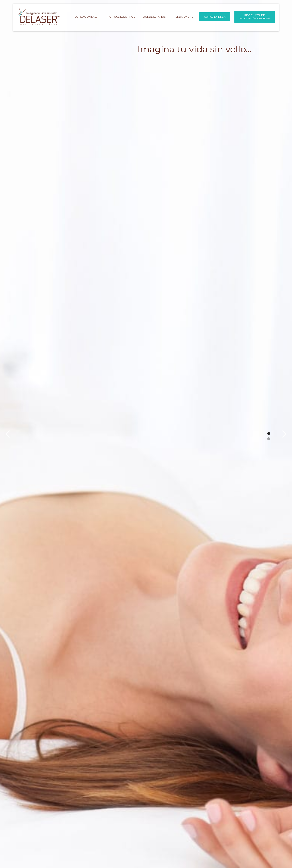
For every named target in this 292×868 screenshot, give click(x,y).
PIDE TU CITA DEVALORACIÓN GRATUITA (255, 17)
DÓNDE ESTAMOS (154, 17)
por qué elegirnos (121, 17)
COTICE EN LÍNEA (215, 17)
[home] (39, 17)
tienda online (183, 17)
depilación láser (87, 17)
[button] (8, 434)
